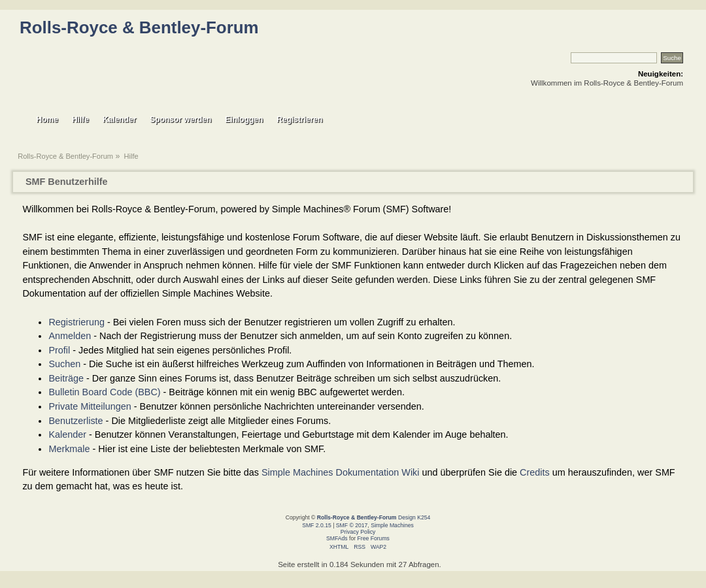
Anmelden (70, 336)
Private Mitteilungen (90, 406)
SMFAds (337, 538)
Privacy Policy (358, 532)
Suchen (64, 364)
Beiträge (66, 378)
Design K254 (414, 517)
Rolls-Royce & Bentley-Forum (139, 27)
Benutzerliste (76, 421)
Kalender (67, 434)
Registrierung (76, 322)
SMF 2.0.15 (317, 525)
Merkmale (69, 449)
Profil (59, 350)
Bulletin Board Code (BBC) (104, 392)
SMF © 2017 (352, 525)
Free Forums (374, 538)
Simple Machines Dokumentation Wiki (341, 472)
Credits (535, 472)
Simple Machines (392, 525)
